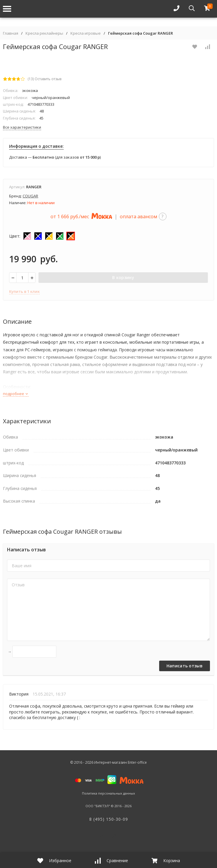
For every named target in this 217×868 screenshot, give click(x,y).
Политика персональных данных (108, 793)
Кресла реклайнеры (44, 33)
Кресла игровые (86, 33)
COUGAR (30, 196)
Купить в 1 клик (24, 291)
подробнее (16, 394)
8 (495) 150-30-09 (109, 819)
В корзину (123, 277)
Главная (11, 33)
